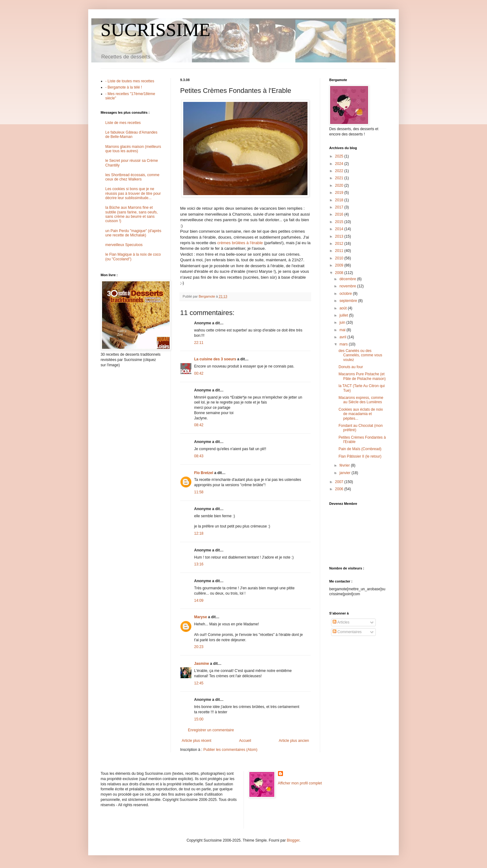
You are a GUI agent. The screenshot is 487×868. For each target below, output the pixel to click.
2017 (340, 207)
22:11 (199, 343)
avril (343, 337)
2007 (340, 482)
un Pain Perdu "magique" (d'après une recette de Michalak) (133, 233)
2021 (340, 178)
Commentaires (347, 632)
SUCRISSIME (155, 30)
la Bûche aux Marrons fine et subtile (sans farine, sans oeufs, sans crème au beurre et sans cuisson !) (132, 214)
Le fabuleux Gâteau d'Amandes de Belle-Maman (131, 135)
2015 (340, 222)
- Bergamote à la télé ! (124, 87)
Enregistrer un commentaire (211, 730)
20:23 (199, 647)
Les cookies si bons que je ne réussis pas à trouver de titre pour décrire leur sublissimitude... (133, 193)
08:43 (199, 456)
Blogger (293, 840)
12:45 (199, 683)
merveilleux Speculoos (124, 245)
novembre (348, 286)
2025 (340, 156)
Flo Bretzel (204, 473)
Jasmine (202, 664)
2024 (340, 164)
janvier (346, 473)
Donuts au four (351, 367)
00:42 (199, 373)
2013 (340, 236)
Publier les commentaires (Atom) (230, 750)
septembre (349, 301)
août (344, 308)
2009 (340, 265)
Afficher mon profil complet (300, 783)
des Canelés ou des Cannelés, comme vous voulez (360, 355)
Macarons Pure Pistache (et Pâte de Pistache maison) (362, 376)
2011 (340, 251)
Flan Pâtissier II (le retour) (360, 456)
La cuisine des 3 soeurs (215, 359)
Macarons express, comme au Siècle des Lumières (361, 400)
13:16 (199, 564)
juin (343, 322)
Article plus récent (196, 741)
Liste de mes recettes (123, 123)
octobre (346, 294)
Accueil (245, 741)
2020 (340, 185)
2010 (340, 258)
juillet (344, 315)
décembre (348, 279)
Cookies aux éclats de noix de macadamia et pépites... (361, 414)
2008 (340, 273)
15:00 (199, 719)
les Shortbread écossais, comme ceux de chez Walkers (132, 177)
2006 (340, 489)
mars (344, 344)
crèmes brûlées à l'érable (240, 243)
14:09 (199, 601)
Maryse (200, 617)
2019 (340, 193)
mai (343, 330)
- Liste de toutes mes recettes (130, 81)
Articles (341, 622)
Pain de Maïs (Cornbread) (360, 449)
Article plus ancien (294, 741)
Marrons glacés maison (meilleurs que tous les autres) (133, 149)
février (345, 465)
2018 (340, 200)
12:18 (199, 533)
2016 (340, 214)
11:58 (199, 492)
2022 (340, 171)
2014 (340, 229)
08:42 (199, 425)
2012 (340, 244)
